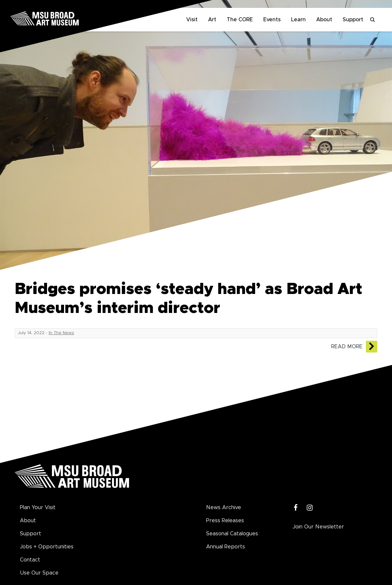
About (324, 20)
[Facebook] (296, 508)
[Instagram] (310, 508)
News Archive (224, 508)
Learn (298, 20)
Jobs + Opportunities (47, 547)
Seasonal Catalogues (232, 534)
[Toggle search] (372, 20)
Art (212, 20)
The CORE (240, 20)
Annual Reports (226, 547)
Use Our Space (39, 573)
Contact (30, 560)
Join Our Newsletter (318, 527)
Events (272, 20)
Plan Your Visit (38, 508)
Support (353, 20)
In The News (61, 333)
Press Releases (225, 521)
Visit (192, 20)
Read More (347, 347)
